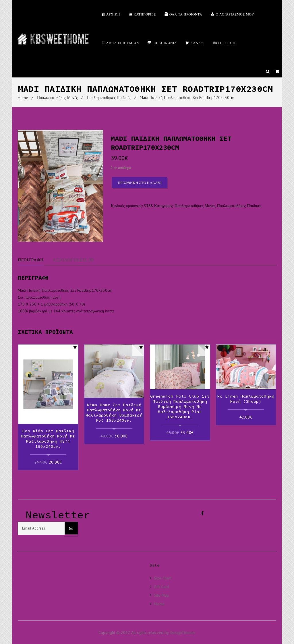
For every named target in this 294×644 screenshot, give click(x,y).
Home (23, 98)
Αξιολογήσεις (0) (76, 260)
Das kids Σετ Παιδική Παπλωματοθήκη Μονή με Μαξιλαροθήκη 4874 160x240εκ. (48, 439)
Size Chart (163, 577)
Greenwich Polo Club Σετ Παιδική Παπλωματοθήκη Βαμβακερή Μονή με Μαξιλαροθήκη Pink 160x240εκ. (180, 406)
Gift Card (161, 586)
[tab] (35, 260)
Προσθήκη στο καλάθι (140, 183)
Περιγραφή (31, 260)
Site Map (161, 595)
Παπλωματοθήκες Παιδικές (109, 98)
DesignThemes (183, 632)
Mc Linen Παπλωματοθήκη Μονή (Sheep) (246, 399)
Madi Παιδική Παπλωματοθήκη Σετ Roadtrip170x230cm (187, 98)
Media (159, 603)
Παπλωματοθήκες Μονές (57, 98)
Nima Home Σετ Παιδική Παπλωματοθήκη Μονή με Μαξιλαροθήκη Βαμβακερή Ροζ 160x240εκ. (114, 413)
